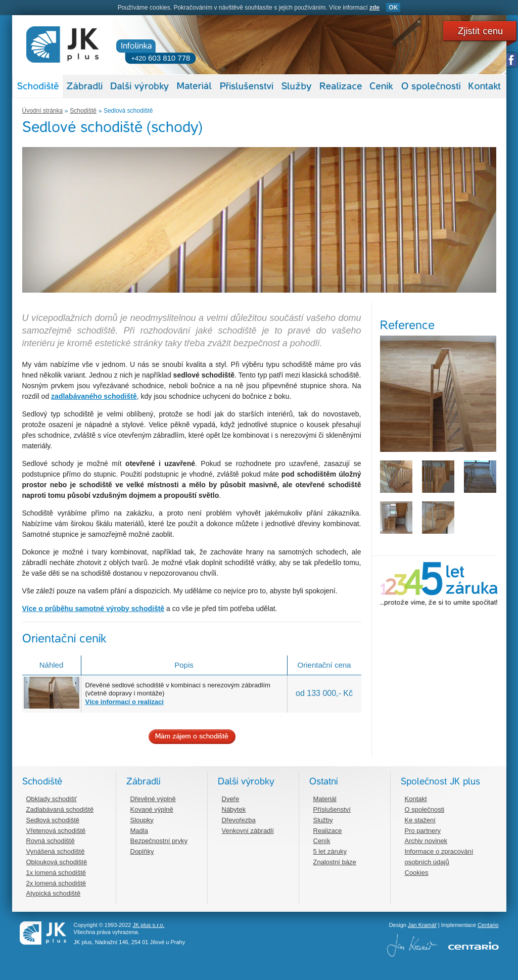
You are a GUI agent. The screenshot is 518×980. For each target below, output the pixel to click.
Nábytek (234, 809)
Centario (488, 925)
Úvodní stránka (43, 111)
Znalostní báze (335, 862)
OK (393, 8)
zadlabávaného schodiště (94, 396)
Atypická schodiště (54, 893)
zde (374, 8)
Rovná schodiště (51, 841)
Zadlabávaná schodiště (60, 809)
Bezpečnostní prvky (159, 841)
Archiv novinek (426, 841)
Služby (323, 820)
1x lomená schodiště (56, 873)
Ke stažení (420, 820)
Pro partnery (423, 831)
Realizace (328, 831)
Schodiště (83, 111)
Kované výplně (152, 809)
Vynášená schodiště (56, 851)
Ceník (322, 841)
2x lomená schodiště (56, 883)
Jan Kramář (422, 925)
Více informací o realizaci (125, 702)
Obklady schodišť (52, 799)
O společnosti (425, 809)
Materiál (325, 799)
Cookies (417, 873)
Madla (139, 831)
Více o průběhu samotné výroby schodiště (93, 609)
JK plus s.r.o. (148, 925)
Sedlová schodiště (128, 111)
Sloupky (142, 820)
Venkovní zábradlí (248, 831)
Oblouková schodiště (57, 862)
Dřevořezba (239, 820)
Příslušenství (332, 809)
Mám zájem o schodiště (192, 737)
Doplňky (142, 851)
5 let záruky (330, 851)
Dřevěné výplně (153, 799)
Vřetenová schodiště (56, 831)
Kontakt (416, 799)
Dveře (231, 799)
